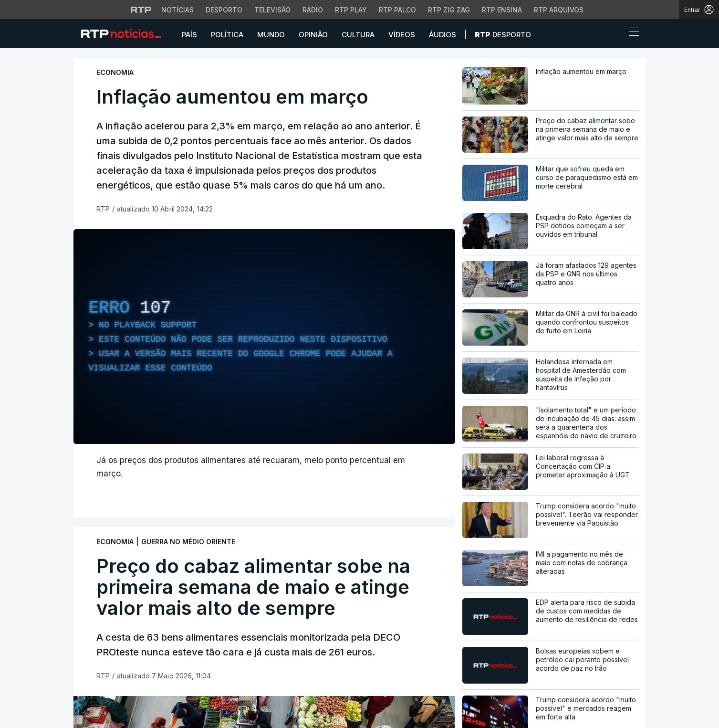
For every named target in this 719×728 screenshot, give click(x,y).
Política (227, 35)
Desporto (503, 35)
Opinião (313, 35)
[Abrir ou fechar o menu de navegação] (631, 33)
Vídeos (402, 35)
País (189, 35)
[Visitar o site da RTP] (141, 10)
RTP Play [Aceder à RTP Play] (351, 10)
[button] (616, 34)
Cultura (358, 35)
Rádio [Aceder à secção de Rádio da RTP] (313, 10)
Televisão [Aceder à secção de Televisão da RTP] (272, 10)
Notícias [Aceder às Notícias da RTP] (177, 10)
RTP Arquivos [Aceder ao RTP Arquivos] (559, 10)
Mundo (271, 35)
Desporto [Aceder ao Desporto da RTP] (224, 10)
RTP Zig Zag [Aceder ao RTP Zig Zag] (449, 10)
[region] (264, 337)
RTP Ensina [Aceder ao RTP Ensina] (502, 10)
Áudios (443, 35)
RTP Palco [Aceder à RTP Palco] (397, 10)
